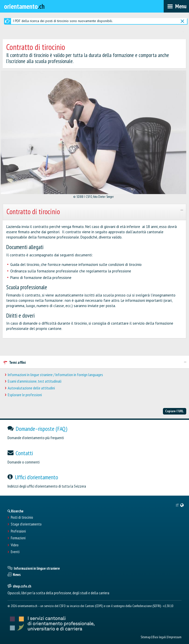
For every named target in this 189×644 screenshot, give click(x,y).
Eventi (15, 552)
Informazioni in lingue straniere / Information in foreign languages (55, 375)
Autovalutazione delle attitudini (31, 388)
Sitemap (146, 637)
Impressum (175, 637)
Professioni (18, 531)
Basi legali (159, 637)
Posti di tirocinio (22, 517)
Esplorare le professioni (25, 395)
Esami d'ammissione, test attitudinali (35, 381)
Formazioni (18, 538)
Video (15, 545)
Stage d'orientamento (26, 524)
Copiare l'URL (174, 411)
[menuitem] (180, 505)
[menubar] (176, 6)
